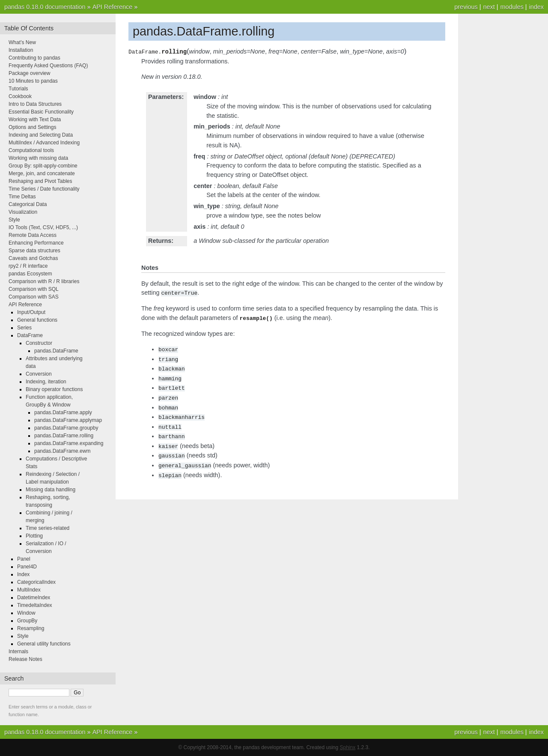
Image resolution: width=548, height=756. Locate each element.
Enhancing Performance (36, 243)
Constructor (39, 343)
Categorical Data (28, 204)
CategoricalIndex (36, 582)
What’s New (22, 42)
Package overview (29, 73)
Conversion (39, 374)
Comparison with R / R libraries (44, 281)
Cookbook (20, 96)
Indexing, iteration (46, 382)
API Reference (113, 7)
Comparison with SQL (34, 289)
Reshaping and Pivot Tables (40, 181)
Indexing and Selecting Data (41, 135)
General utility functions (44, 644)
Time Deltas (22, 197)
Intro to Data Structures (35, 104)
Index (23, 574)
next (489, 7)
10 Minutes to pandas (33, 81)
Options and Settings (32, 127)
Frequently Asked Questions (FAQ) (48, 66)
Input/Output (31, 312)
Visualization (23, 212)
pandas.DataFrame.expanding (69, 443)
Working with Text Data (35, 120)
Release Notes (25, 659)
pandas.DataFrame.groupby (66, 428)
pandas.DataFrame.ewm (62, 451)
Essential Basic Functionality (41, 112)
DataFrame (30, 335)
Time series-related (48, 528)
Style (14, 220)
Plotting (34, 536)
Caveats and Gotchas (33, 258)
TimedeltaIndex (35, 605)
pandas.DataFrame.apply (63, 412)
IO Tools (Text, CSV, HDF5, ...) (43, 227)
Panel (24, 559)
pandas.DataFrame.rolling (64, 436)
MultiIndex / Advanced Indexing (44, 143)
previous (466, 7)
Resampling (31, 628)
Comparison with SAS (34, 297)
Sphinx (348, 747)
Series (24, 328)
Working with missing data (38, 158)
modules (512, 7)
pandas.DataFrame (56, 351)
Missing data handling (51, 490)
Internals (18, 651)
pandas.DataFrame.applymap (68, 420)
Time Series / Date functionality (44, 189)
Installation (21, 50)
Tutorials (18, 89)
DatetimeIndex (34, 598)
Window (26, 613)
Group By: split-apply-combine (43, 166)
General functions (37, 320)
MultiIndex (29, 590)
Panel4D (27, 567)
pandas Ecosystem (30, 274)
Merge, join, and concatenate (42, 173)
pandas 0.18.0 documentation (45, 7)
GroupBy (27, 621)
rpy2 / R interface (28, 266)
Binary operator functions (54, 389)
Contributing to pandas (34, 58)
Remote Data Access (33, 235)
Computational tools (31, 150)
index (536, 7)
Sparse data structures (34, 251)
